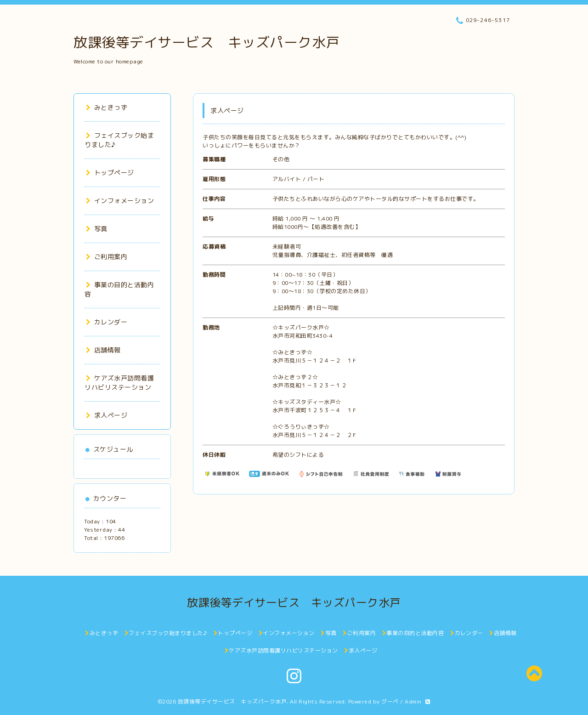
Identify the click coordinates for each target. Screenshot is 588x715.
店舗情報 (103, 350)
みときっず (107, 107)
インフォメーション (120, 201)
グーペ (390, 701)
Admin (413, 701)
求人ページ (107, 415)
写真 (97, 229)
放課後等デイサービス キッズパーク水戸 (207, 42)
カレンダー (107, 322)
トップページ (110, 173)
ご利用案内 (107, 257)
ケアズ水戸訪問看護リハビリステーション (119, 383)
